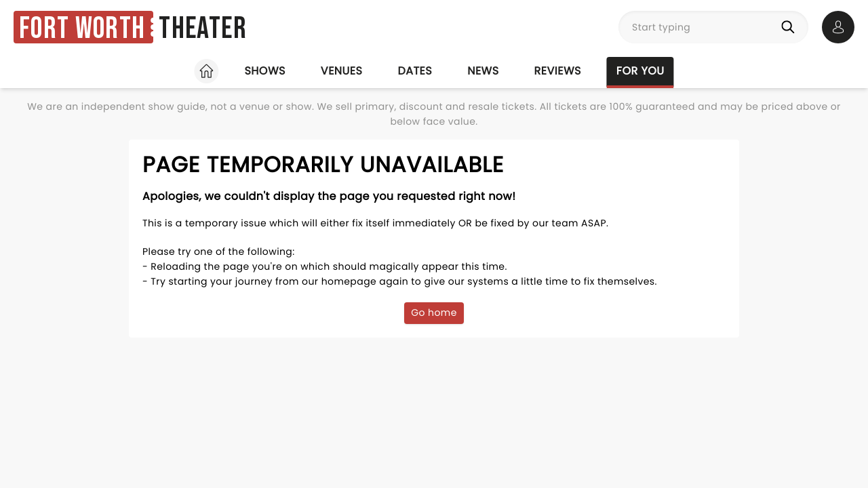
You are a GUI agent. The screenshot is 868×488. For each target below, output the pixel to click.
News (483, 71)
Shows (264, 71)
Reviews (558, 71)
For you (640, 71)
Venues (342, 71)
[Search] (791, 27)
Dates (415, 71)
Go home (434, 312)
